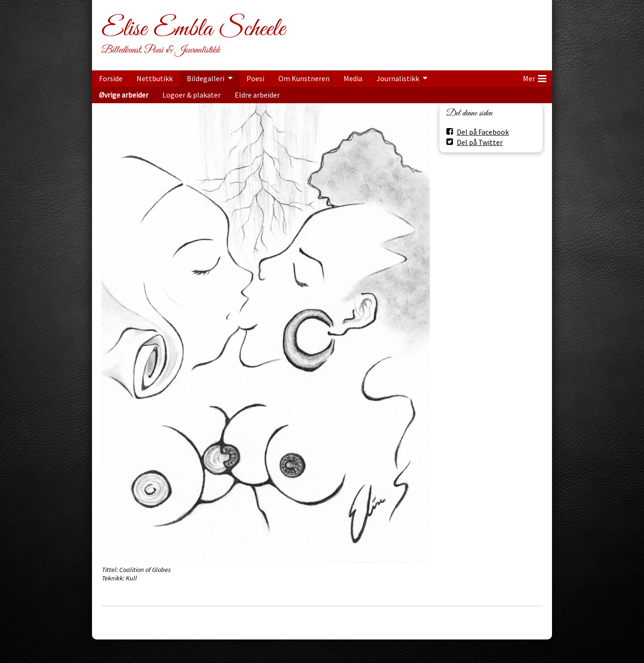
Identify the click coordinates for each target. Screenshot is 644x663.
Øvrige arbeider (124, 95)
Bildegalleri (206, 78)
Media (353, 78)
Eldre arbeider (257, 95)
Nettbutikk (155, 78)
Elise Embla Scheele (193, 29)
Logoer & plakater (192, 95)
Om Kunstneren (304, 78)
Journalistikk (398, 78)
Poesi (255, 78)
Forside (111, 78)
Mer (535, 77)
